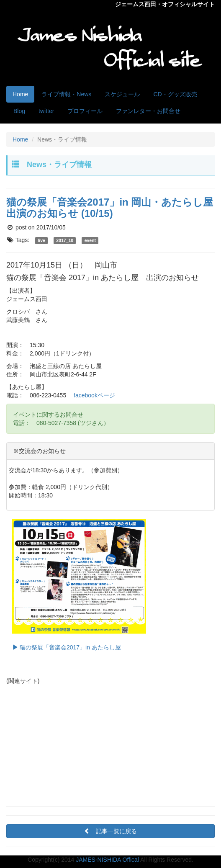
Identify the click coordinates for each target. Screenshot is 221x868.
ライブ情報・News (66, 94)
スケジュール (122, 94)
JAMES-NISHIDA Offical (107, 860)
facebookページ (94, 395)
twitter (46, 111)
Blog (19, 111)
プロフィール (85, 111)
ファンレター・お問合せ (148, 111)
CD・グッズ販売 (175, 94)
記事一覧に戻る (113, 831)
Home (20, 94)
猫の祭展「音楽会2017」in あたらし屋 (79, 585)
